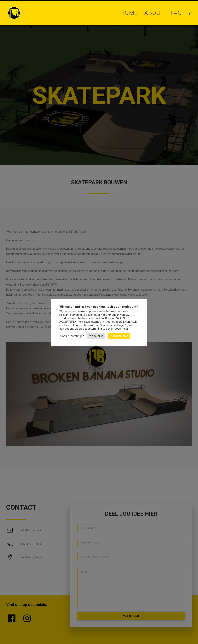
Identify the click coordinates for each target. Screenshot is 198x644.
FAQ (176, 13)
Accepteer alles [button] (119, 336)
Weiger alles (96, 336)
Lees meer (122, 329)
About (154, 13)
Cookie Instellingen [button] (72, 336)
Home (129, 13)
